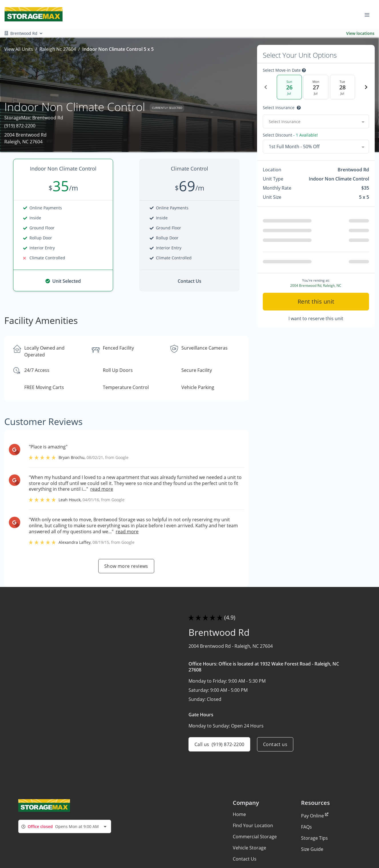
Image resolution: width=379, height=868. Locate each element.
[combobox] (316, 121)
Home (239, 814)
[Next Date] (366, 87)
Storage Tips (314, 838)
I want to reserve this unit (316, 318)
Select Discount (290, 135)
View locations (360, 33)
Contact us (275, 744)
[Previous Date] (266, 87)
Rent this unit (316, 301)
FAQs (306, 827)
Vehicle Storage (249, 848)
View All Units (19, 49)
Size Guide (312, 849)
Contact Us (245, 859)
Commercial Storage (255, 837)
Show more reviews (126, 566)
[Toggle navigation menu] (369, 14)
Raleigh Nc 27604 (58, 49)
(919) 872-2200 (20, 126)
